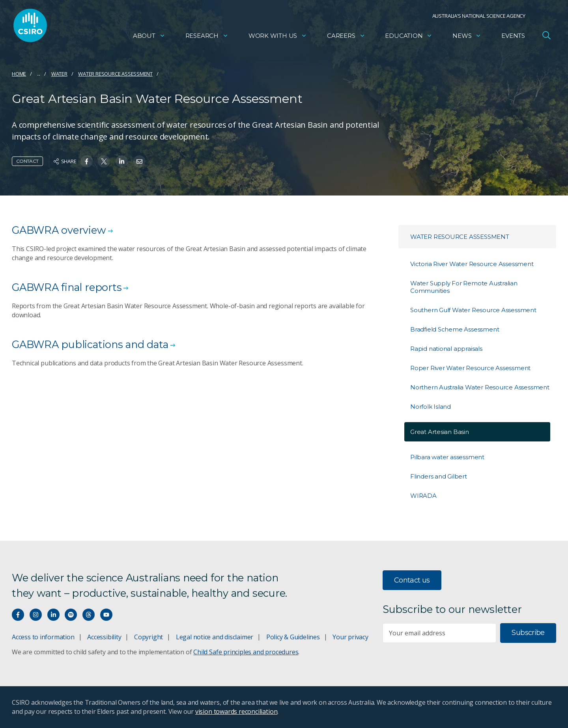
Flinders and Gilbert (439, 476)
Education (409, 38)
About (149, 38)
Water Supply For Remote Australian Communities (464, 287)
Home (19, 74)
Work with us (278, 38)
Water (59, 74)
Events (513, 38)
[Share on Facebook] (87, 161)
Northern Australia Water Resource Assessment (480, 387)
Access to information (43, 637)
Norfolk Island (431, 407)
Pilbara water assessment (447, 457)
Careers (346, 38)
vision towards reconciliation (236, 711)
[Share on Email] (139, 161)
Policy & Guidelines (293, 637)
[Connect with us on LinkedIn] (53, 615)
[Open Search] (546, 37)
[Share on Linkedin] (122, 161)
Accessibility (104, 637)
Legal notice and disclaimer (215, 637)
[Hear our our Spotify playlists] (71, 615)
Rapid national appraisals (446, 349)
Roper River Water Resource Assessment (470, 368)
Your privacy (350, 637)
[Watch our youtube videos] (106, 615)
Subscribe (528, 633)
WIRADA (423, 496)
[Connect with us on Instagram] (36, 615)
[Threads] (89, 615)
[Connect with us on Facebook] (18, 615)
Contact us (412, 580)
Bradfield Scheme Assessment (455, 329)
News (467, 38)
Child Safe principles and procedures (246, 652)
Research (207, 38)
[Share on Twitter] (104, 161)
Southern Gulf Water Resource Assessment (473, 310)
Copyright (149, 637)
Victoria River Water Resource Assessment (472, 264)
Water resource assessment (115, 74)
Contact (27, 161)
